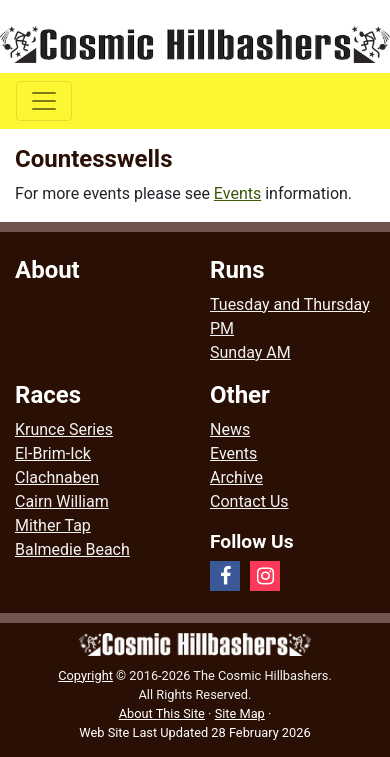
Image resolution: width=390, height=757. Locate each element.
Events (237, 193)
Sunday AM (250, 352)
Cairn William (62, 501)
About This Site (162, 713)
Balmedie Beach (72, 549)
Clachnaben (57, 477)
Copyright (85, 675)
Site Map (240, 713)
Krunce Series (64, 429)
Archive (236, 477)
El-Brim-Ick (53, 453)
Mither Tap (53, 525)
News (230, 429)
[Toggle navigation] (44, 101)
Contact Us (249, 501)
